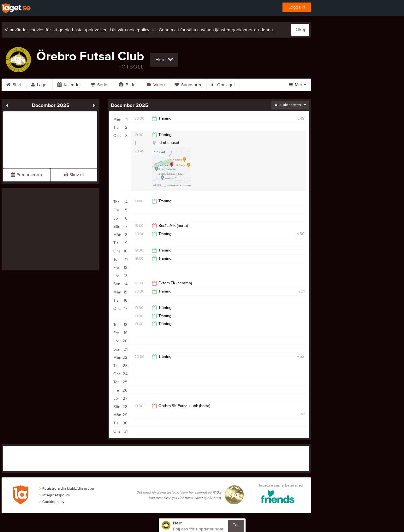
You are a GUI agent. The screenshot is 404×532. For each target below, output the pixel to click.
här (154, 30)
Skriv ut (74, 175)
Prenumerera (27, 175)
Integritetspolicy (55, 495)
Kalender (69, 85)
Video (156, 85)
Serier (100, 85)
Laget (39, 85)
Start (14, 85)
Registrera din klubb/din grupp (67, 488)
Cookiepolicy (52, 502)
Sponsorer (188, 85)
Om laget (223, 85)
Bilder (128, 85)
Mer (297, 85)
